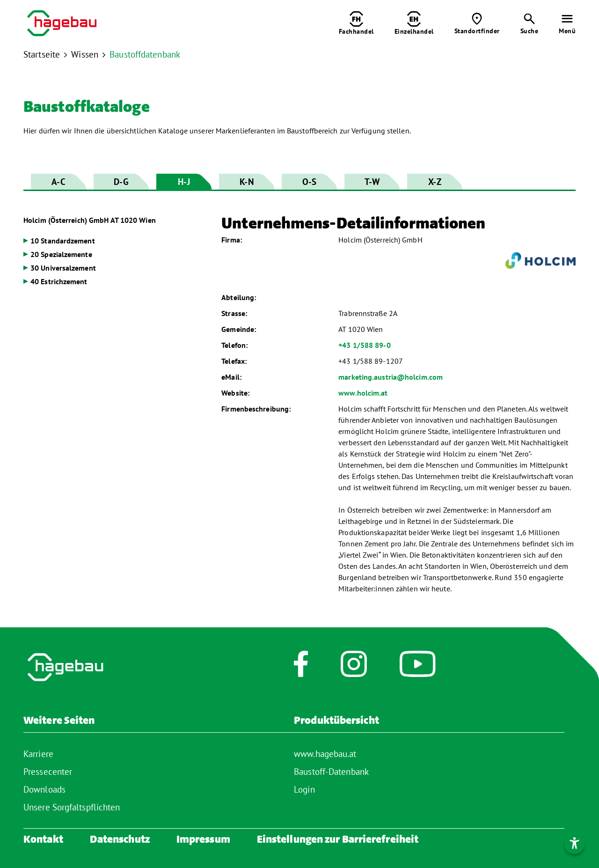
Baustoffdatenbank (145, 54)
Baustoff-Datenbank (331, 772)
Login (304, 789)
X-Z (435, 182)
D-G (121, 182)
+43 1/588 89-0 (364, 345)
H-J (184, 182)
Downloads (44, 789)
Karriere (38, 754)
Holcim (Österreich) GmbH (90, 220)
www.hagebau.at (325, 754)
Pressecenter (48, 772)
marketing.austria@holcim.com (391, 377)
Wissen (85, 54)
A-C (58, 182)
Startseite (42, 54)
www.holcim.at (363, 393)
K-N (246, 182)
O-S (309, 182)
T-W (372, 182)
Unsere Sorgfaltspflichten (72, 807)
